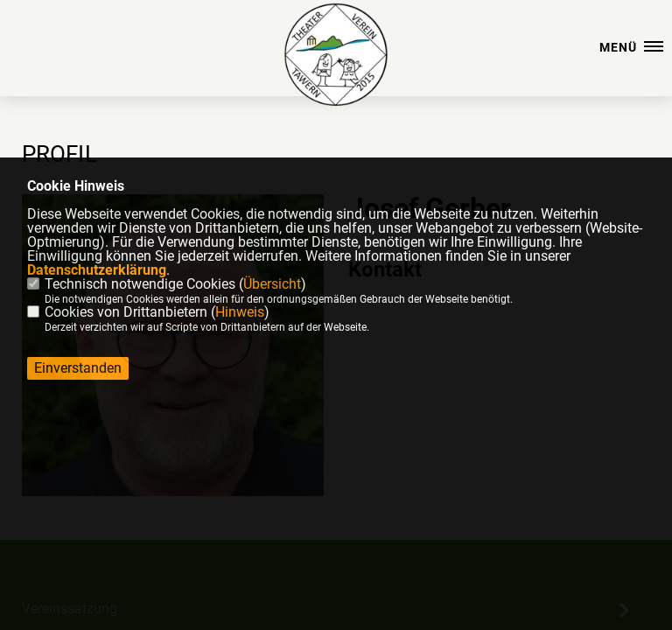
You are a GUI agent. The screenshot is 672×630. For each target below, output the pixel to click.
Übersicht (272, 284)
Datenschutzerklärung (97, 270)
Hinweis (240, 312)
